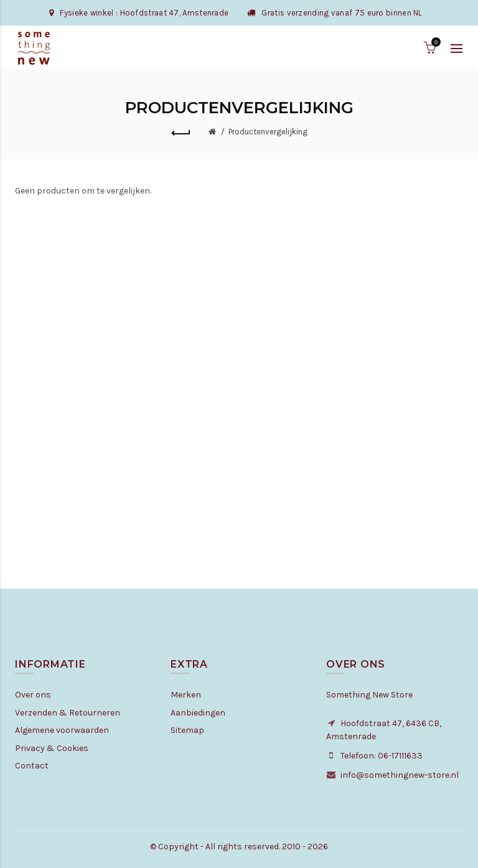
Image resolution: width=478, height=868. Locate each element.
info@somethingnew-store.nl (400, 775)
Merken (186, 695)
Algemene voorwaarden (62, 730)
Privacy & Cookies (52, 748)
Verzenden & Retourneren (68, 713)
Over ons (33, 695)
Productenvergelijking (268, 132)
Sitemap (187, 730)
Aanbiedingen (198, 713)
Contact (32, 766)
